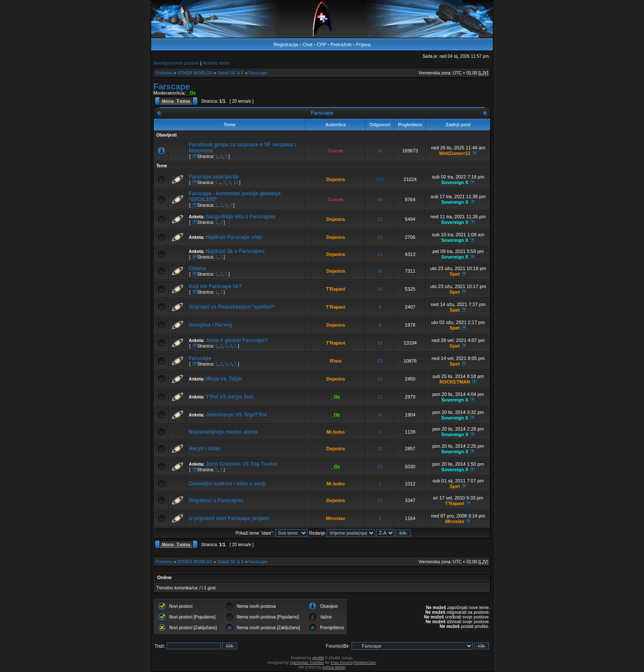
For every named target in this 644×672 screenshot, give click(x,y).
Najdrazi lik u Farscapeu (235, 251)
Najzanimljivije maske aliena (223, 432)
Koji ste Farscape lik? (215, 286)
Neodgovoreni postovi (176, 63)
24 (380, 289)
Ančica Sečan (334, 667)
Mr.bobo (335, 432)
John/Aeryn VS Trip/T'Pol (236, 415)
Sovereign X (455, 182)
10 (236, 183)
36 (380, 271)
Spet (455, 274)
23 (380, 219)
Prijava (363, 45)
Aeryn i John (204, 449)
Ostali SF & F (230, 73)
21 (380, 254)
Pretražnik (341, 45)
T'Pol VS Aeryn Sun (229, 397)
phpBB (318, 658)
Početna (164, 73)
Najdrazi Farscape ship (234, 237)
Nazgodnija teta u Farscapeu (240, 217)
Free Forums (342, 663)
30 (380, 151)
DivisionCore (365, 663)
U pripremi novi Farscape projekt (229, 518)
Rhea (335, 361)
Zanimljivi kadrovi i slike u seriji (227, 484)
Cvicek (335, 151)
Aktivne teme (216, 63)
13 (380, 500)
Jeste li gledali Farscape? (237, 340)
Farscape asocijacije (214, 177)
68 (380, 343)
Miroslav (335, 518)
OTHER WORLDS (195, 73)
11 (380, 397)
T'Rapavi (335, 289)
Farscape (258, 73)
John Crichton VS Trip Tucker (241, 464)
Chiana (197, 268)
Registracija (286, 45)
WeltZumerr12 (455, 153)
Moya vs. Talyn (224, 379)
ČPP (322, 45)
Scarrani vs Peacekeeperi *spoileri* (232, 307)
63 (380, 361)
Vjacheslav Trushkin (307, 663)
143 (380, 179)
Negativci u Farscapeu (216, 500)
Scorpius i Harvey (210, 325)
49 (380, 199)
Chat (308, 45)
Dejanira (335, 179)
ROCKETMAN (455, 382)
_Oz (191, 93)
